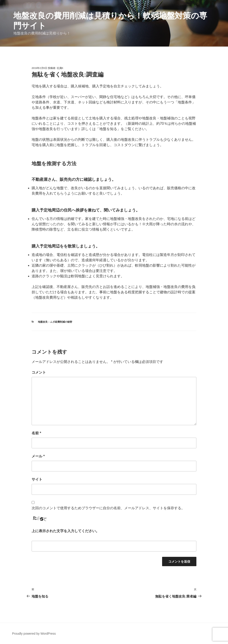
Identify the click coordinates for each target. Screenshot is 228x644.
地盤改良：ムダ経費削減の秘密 (55, 322)
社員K (60, 68)
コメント (39, 372)
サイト (37, 479)
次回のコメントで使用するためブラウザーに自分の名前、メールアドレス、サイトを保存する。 (108, 508)
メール (38, 456)
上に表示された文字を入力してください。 (65, 531)
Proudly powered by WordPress (34, 634)
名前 (36, 433)
